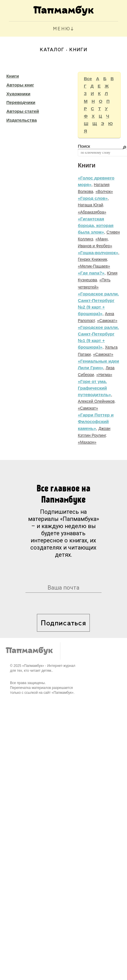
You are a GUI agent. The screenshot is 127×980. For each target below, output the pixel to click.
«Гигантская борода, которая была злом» (96, 225)
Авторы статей (23, 111)
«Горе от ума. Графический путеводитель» (94, 388)
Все (88, 79)
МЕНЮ (62, 29)
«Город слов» (93, 198)
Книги (13, 76)
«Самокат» (107, 321)
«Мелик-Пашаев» (94, 266)
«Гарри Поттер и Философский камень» (96, 421)
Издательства (21, 120)
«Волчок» (104, 191)
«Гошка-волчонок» (98, 253)
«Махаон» (87, 442)
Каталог (52, 50)
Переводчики (21, 102)
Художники (18, 94)
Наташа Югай (90, 205)
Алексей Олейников (96, 401)
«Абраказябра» (92, 212)
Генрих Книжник (92, 259)
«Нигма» (104, 375)
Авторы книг (20, 85)
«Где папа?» (91, 273)
